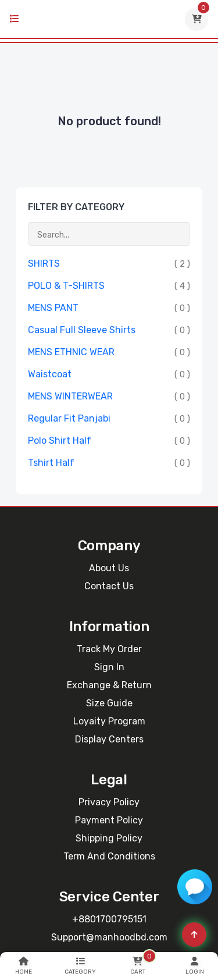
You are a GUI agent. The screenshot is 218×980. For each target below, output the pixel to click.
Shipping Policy (109, 838)
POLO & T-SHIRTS (66, 286)
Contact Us (109, 586)
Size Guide (109, 703)
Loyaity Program (109, 721)
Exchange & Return (109, 685)
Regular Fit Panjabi (69, 418)
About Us (109, 568)
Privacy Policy (109, 802)
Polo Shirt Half (60, 441)
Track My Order (109, 649)
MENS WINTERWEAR (70, 396)
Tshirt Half (51, 463)
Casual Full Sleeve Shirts (82, 330)
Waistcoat (50, 374)
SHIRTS (44, 263)
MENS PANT (53, 308)
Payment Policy (109, 820)
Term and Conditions (109, 856)
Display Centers (109, 739)
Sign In (109, 667)
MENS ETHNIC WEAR (71, 352)
